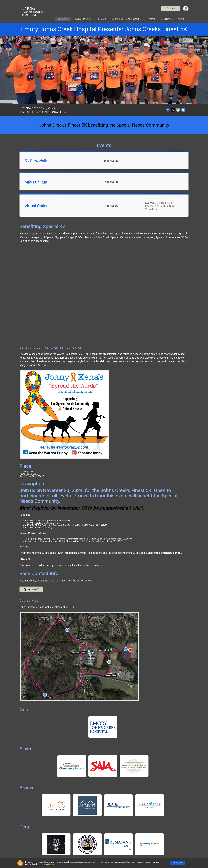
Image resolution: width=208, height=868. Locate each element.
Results (102, 19)
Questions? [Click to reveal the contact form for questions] (31, 589)
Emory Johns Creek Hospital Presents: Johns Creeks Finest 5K (104, 29)
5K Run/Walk (36, 161)
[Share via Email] (178, 110)
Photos (151, 19)
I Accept (177, 863)
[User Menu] (186, 9)
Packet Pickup (83, 19)
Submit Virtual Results (126, 19)
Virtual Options (37, 206)
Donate (171, 8)
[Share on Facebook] (168, 110)
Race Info (63, 19)
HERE (72, 607)
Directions (60, 112)
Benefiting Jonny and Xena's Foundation (51, 347)
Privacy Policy (54, 864)
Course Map (29, 601)
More (181, 19)
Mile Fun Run (36, 182)
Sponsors (167, 19)
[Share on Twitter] (173, 110)
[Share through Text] (183, 110)
